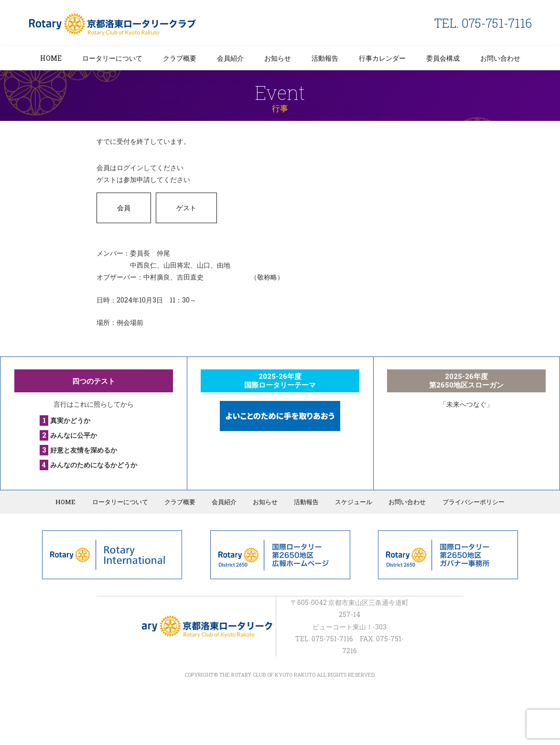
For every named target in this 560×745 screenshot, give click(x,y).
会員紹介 (230, 58)
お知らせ (278, 58)
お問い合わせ (500, 58)
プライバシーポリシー (471, 502)
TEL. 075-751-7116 (483, 23)
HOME (51, 58)
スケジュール (353, 502)
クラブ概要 (180, 58)
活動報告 (325, 58)
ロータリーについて (112, 58)
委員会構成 (443, 58)
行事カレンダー (382, 58)
